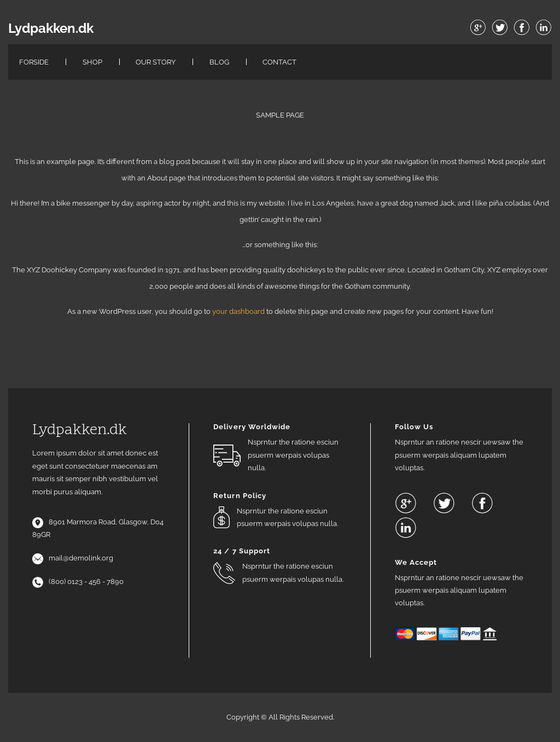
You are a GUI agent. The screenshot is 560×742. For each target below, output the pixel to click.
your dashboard (238, 311)
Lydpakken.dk (51, 28)
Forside (34, 62)
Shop (92, 62)
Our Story (156, 62)
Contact (279, 62)
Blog (219, 62)
